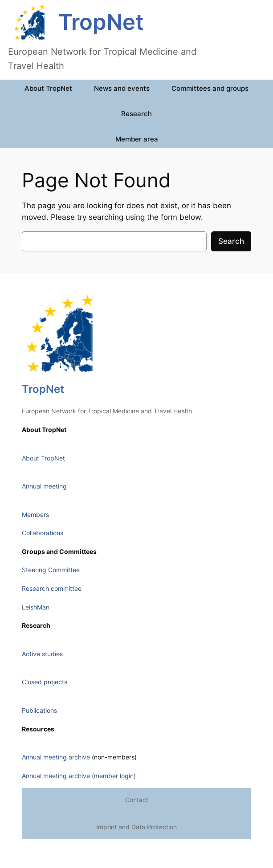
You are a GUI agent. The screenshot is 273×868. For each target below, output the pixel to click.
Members (35, 515)
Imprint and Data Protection (136, 827)
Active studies (42, 654)
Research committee (52, 588)
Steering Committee (51, 570)
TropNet (101, 22)
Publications (39, 710)
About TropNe (42, 458)
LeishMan (36, 607)
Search (231, 241)
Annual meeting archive (56, 757)
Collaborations (43, 533)
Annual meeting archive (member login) (79, 776)
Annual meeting (44, 486)
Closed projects (45, 682)
